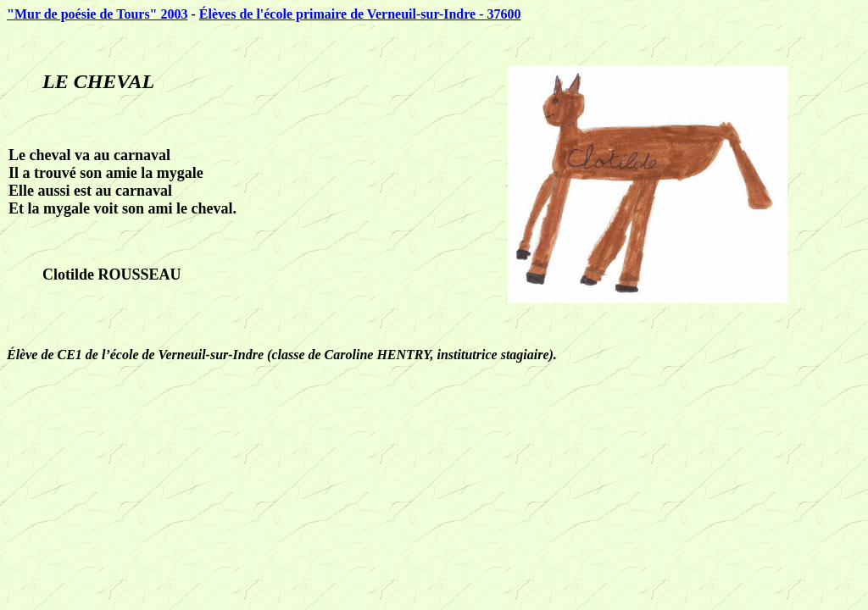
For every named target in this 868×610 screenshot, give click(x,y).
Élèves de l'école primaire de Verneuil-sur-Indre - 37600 (360, 14)
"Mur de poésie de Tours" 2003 (97, 14)
